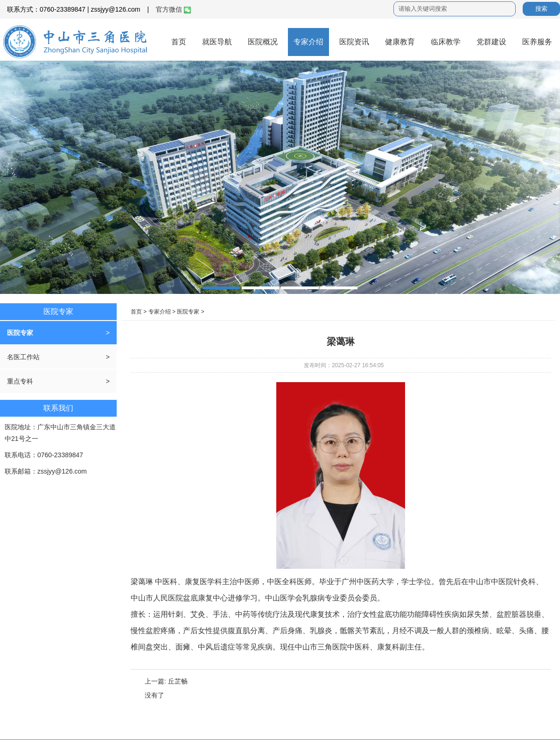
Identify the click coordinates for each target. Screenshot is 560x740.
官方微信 (173, 9)
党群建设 (491, 42)
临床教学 (446, 42)
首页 (179, 42)
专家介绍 (308, 42)
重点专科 (20, 381)
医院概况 (263, 42)
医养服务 (537, 42)
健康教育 (400, 42)
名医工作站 (23, 357)
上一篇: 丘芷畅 (166, 681)
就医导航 (217, 42)
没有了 (154, 695)
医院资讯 (354, 42)
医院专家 (20, 333)
